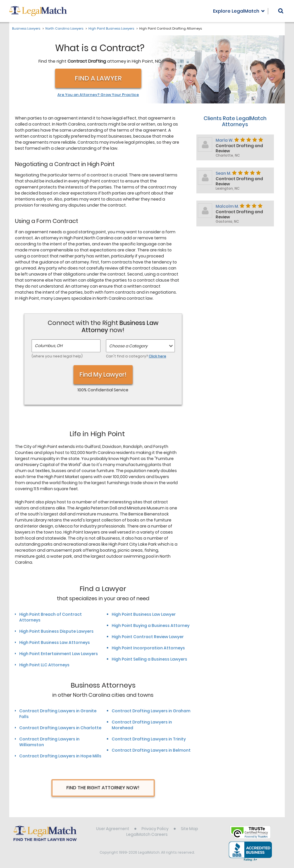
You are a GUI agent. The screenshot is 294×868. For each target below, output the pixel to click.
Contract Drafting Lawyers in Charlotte (60, 728)
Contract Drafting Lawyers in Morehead (142, 725)
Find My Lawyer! (103, 375)
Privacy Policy (155, 829)
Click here (157, 356)
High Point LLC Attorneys (44, 665)
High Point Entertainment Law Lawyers (59, 654)
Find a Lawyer (98, 78)
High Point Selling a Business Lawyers (149, 659)
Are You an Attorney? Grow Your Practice (98, 95)
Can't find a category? (136, 356)
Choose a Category (128, 346)
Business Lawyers (26, 28)
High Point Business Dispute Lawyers (56, 631)
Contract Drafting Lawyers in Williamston (49, 742)
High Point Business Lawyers (111, 28)
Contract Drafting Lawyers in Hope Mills (60, 756)
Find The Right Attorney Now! (103, 788)
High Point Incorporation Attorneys (148, 648)
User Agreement (113, 829)
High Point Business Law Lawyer (144, 614)
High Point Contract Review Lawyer (148, 637)
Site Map (189, 829)
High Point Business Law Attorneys (55, 642)
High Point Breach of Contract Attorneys (51, 617)
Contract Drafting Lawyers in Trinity (149, 739)
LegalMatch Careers (147, 834)
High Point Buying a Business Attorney (151, 626)
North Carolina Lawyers (64, 28)
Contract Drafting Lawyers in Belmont (151, 750)
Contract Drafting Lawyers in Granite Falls (58, 714)
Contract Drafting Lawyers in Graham (151, 711)
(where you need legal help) (57, 356)
